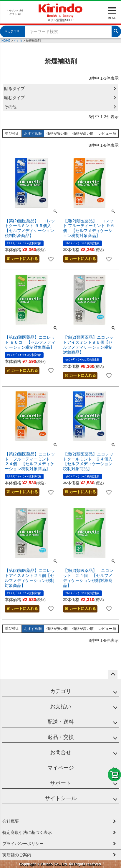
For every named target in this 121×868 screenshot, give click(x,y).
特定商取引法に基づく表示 (27, 832)
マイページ (61, 768)
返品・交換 (61, 737)
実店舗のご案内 (17, 855)
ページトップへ (113, 675)
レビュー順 (107, 133)
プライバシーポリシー (23, 844)
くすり (18, 41)
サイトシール (61, 798)
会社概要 (11, 821)
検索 (116, 31)
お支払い (61, 707)
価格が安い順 (57, 133)
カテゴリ (61, 691)
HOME (6, 41)
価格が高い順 (83, 133)
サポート (61, 783)
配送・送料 (61, 722)
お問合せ (61, 752)
